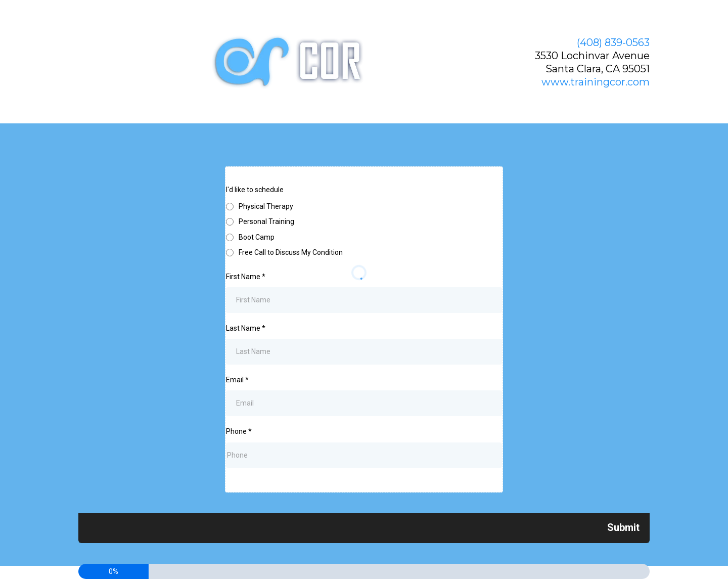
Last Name (246, 328)
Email (237, 380)
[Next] (623, 527)
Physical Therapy (266, 206)
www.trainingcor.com (596, 82)
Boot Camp (257, 237)
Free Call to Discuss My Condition (291, 252)
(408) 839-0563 (613, 42)
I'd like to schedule (255, 190)
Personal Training (266, 221)
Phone (239, 431)
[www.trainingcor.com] (292, 62)
